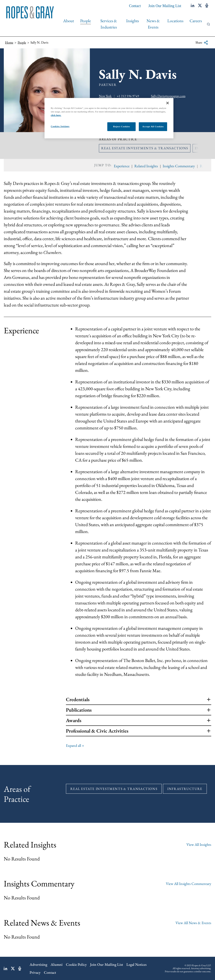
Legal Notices (136, 964)
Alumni (57, 964)
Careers (196, 21)
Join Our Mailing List (165, 6)
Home (9, 42)
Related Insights (146, 166)
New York (105, 96)
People (86, 21)
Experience (122, 166)
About (69, 21)
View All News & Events (193, 923)
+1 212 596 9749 (128, 96)
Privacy (35, 972)
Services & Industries (109, 24)
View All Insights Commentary (189, 884)
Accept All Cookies (153, 126)
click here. (56, 115)
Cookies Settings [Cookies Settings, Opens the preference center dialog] (60, 126)
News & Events (153, 24)
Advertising (38, 964)
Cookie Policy (76, 964)
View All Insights (199, 844)
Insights (132, 21)
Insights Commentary (179, 166)
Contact (135, 6)
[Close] (168, 103)
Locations (175, 21)
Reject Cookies (122, 126)
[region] (109, 118)
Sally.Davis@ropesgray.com (168, 96)
